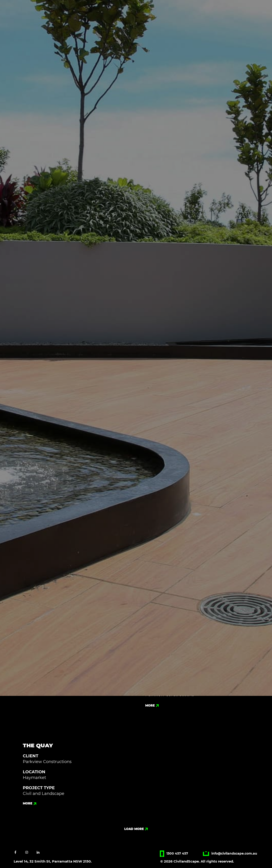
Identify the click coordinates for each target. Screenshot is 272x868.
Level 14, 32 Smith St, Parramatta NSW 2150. (53, 861)
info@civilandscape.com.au (230, 853)
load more (136, 829)
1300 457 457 (174, 853)
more (152, 705)
